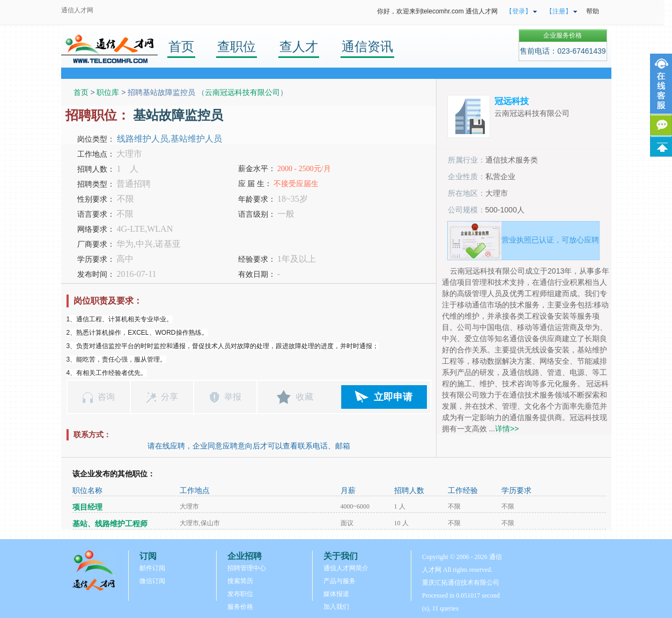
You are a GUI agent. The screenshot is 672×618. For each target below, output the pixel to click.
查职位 (237, 46)
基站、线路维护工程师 (110, 524)
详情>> (507, 429)
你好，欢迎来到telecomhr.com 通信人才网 (437, 11)
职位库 (108, 92)
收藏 (305, 397)
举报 (233, 397)
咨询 (106, 397)
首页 (181, 46)
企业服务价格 (563, 35)
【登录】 (519, 11)
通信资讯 (367, 46)
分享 (169, 397)
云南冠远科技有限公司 (242, 92)
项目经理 (87, 507)
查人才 (299, 46)
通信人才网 (77, 10)
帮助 (593, 11)
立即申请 (393, 397)
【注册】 (559, 11)
